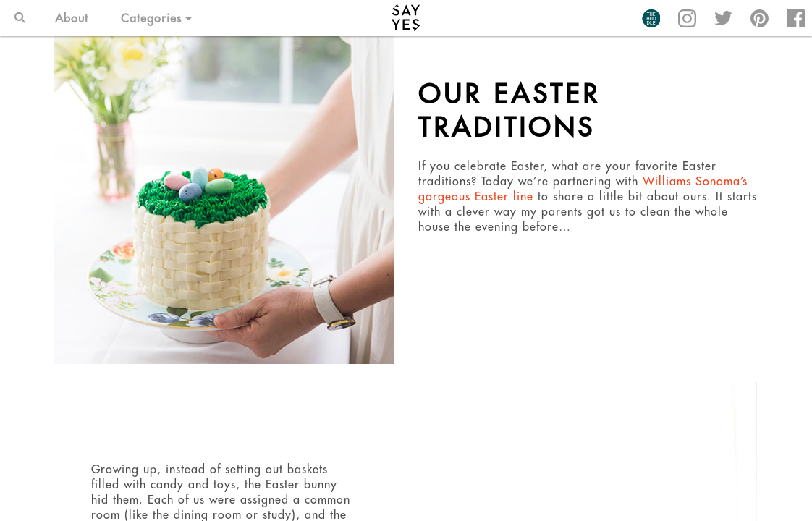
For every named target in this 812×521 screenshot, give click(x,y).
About (72, 18)
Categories (157, 18)
